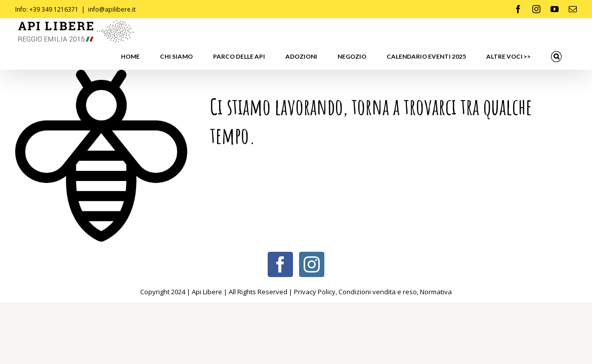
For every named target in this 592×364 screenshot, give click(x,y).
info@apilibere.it (112, 9)
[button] (566, 31)
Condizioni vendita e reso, (379, 266)
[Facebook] (280, 239)
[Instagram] (312, 239)
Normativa (436, 266)
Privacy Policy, (316, 266)
